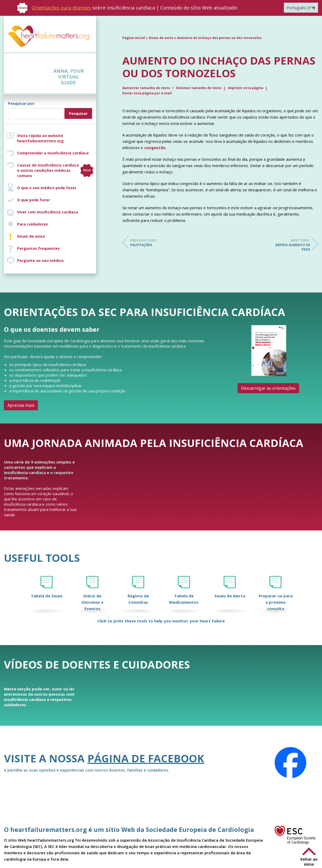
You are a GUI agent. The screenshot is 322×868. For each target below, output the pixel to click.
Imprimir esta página (246, 88)
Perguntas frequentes (38, 248)
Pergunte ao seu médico (40, 260)
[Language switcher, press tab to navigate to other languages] (301, 8)
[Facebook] (290, 763)
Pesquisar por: (21, 103)
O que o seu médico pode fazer (47, 188)
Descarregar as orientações (268, 388)
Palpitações (151, 243)
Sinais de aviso (31, 236)
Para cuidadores (32, 224)
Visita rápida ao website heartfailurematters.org (40, 138)
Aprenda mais (21, 405)
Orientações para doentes (61, 8)
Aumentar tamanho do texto (147, 88)
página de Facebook (146, 758)
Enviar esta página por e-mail (147, 93)
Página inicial (134, 38)
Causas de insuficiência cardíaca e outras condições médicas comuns (55, 170)
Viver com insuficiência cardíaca (48, 212)
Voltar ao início (309, 862)
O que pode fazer (34, 200)
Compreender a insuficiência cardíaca (53, 153)
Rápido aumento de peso (289, 245)
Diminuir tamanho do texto (199, 88)
